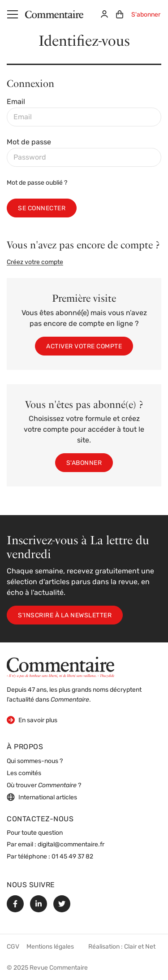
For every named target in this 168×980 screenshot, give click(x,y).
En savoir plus (32, 720)
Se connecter (42, 209)
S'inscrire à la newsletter (65, 616)
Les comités (24, 774)
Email (16, 102)
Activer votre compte (84, 347)
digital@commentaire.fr (71, 845)
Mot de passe (29, 143)
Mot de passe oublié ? (37, 183)
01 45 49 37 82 (72, 857)
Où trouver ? (44, 786)
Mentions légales (50, 947)
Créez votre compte (35, 262)
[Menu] (13, 14)
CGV (13, 947)
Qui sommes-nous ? (35, 761)
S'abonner (146, 15)
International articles (42, 797)
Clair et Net (140, 947)
